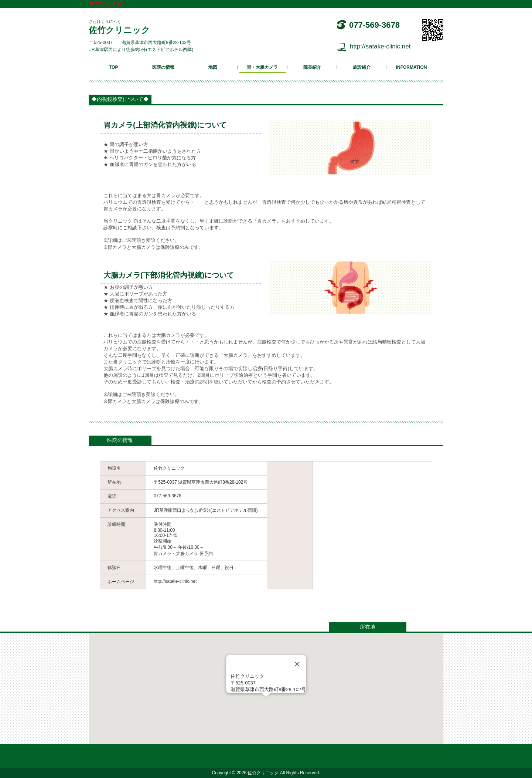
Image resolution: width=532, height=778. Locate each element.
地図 (213, 67)
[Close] (297, 664)
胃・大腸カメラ (262, 67)
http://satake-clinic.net (380, 46)
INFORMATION (412, 67)
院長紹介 (312, 67)
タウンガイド (110, 5)
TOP (113, 67)
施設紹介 (362, 67)
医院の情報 (163, 67)
